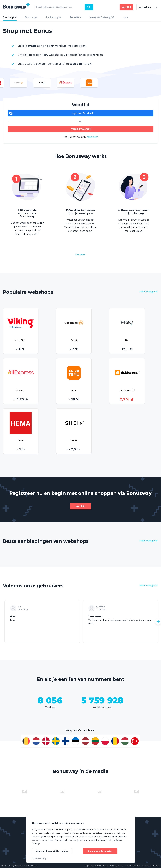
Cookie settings (133, 865)
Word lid (126, 7)
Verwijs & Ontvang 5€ (102, 17)
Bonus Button (31, 865)
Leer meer (80, 254)
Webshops (31, 17)
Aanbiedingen (54, 17)
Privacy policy (117, 865)
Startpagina (10, 17)
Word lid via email (81, 129)
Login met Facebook (82, 113)
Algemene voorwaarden (96, 865)
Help (125, 17)
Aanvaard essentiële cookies (53, 851)
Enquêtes (75, 17)
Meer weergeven (149, 291)
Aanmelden (145, 7)
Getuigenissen (15, 865)
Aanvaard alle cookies (100, 851)
